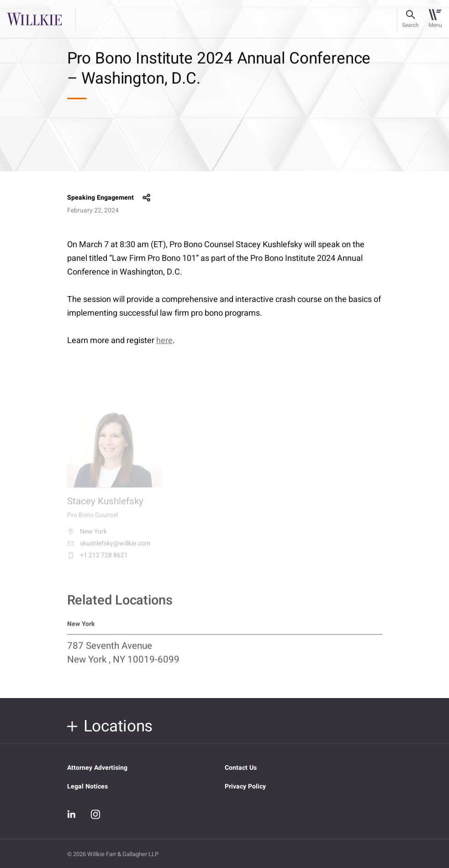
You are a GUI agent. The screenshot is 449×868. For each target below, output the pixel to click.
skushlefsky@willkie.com (109, 548)
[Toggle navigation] (435, 19)
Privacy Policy (245, 786)
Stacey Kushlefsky (105, 507)
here (164, 341)
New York (87, 536)
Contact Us (241, 768)
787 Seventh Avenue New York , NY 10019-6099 (123, 657)
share (147, 198)
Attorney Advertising (97, 768)
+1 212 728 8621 (98, 560)
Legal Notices (87, 786)
